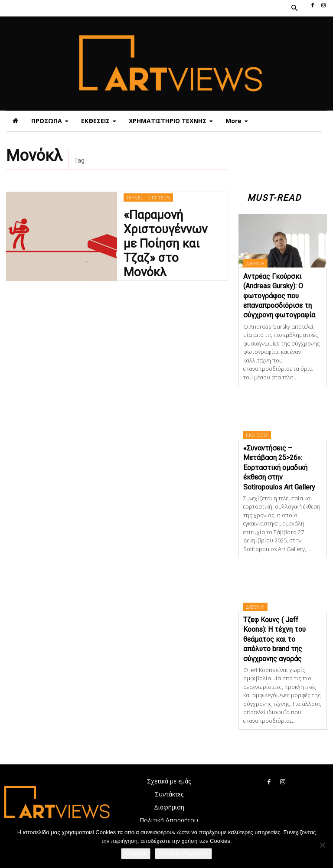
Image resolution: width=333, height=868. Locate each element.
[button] (294, 8)
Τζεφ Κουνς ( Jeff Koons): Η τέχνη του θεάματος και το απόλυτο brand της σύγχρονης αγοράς (274, 639)
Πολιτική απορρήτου (183, 853)
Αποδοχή (136, 853)
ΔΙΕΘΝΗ (255, 263)
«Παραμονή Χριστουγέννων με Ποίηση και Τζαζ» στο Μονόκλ (171, 242)
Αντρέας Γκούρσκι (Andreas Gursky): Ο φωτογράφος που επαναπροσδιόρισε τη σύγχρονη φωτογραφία (279, 296)
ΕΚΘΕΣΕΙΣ (257, 435)
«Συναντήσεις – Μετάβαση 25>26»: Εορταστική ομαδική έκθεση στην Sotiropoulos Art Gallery (279, 468)
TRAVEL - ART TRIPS (148, 211)
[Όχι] (322, 845)
